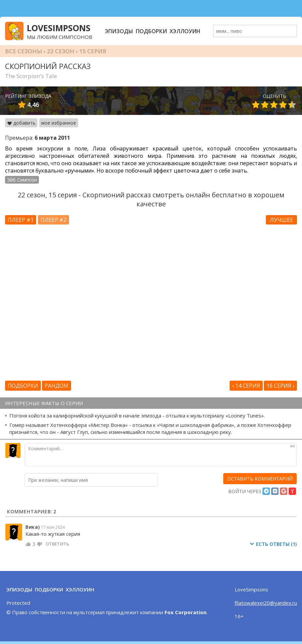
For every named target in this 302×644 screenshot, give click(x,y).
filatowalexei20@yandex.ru (266, 603)
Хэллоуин (185, 31)
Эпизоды (119, 31)
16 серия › (280, 386)
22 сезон (61, 51)
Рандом (56, 386)
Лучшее (281, 220)
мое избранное (59, 123)
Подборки (151, 31)
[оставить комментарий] (260, 479)
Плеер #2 (53, 220)
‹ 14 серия (246, 386)
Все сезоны (24, 51)
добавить (21, 123)
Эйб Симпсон (22, 180)
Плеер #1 (21, 220)
